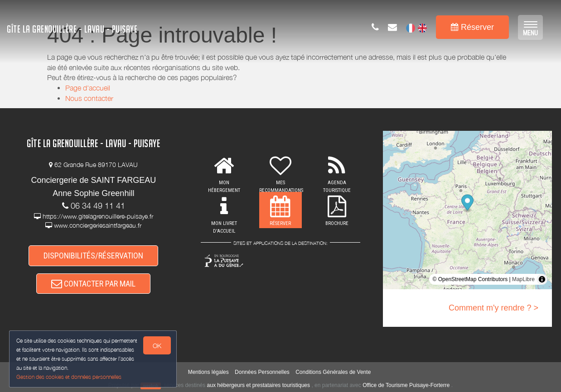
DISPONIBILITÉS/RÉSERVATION (93, 256)
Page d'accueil (88, 88)
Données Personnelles (262, 372)
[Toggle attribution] (542, 279)
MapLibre (523, 279)
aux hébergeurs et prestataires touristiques (259, 385)
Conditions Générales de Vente (333, 372)
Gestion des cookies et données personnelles (69, 377)
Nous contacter (89, 98)
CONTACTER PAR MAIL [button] (93, 284)
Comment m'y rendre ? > (493, 308)
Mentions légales (208, 372)
